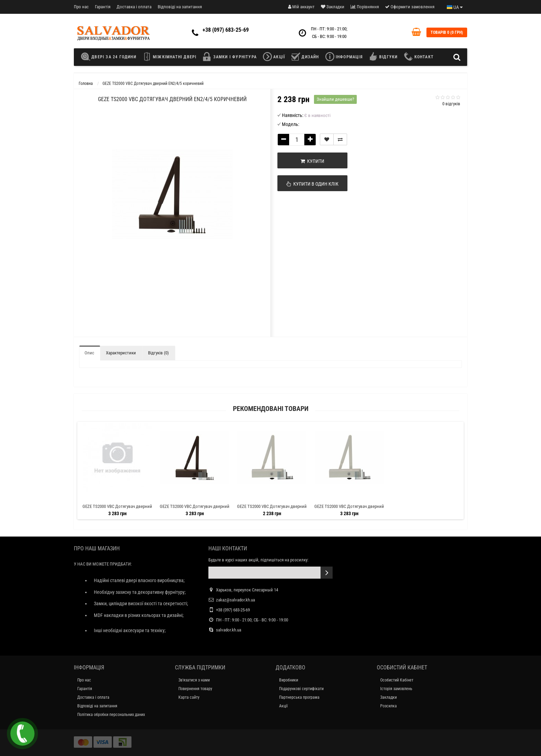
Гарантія (103, 7)
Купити (312, 161)
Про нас (81, 7)
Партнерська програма (299, 697)
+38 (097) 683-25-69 (226, 30)
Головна (86, 84)
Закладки (388, 697)
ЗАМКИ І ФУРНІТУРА (230, 57)
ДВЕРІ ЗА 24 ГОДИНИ (110, 57)
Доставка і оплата (134, 7)
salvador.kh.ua (229, 630)
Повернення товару (195, 689)
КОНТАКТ (419, 57)
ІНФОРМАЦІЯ (344, 57)
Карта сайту (189, 697)
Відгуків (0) (158, 353)
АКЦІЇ (274, 57)
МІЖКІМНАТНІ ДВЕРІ (170, 57)
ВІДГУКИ (383, 57)
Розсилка (388, 706)
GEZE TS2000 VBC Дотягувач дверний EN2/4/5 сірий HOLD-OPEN (117, 509)
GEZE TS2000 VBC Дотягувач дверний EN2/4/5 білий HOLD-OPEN (349, 509)
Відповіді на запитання (180, 7)
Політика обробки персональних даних (111, 715)
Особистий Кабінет (397, 680)
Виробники (289, 680)
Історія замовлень (396, 689)
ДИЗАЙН (305, 57)
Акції (283, 706)
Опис (89, 353)
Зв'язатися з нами (194, 680)
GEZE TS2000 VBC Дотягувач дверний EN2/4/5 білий (272, 509)
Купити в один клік (312, 184)
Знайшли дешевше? (335, 99)
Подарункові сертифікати (301, 689)
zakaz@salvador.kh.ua (235, 600)
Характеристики (121, 353)
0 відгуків (451, 104)
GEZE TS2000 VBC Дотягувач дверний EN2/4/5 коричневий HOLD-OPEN (195, 509)
